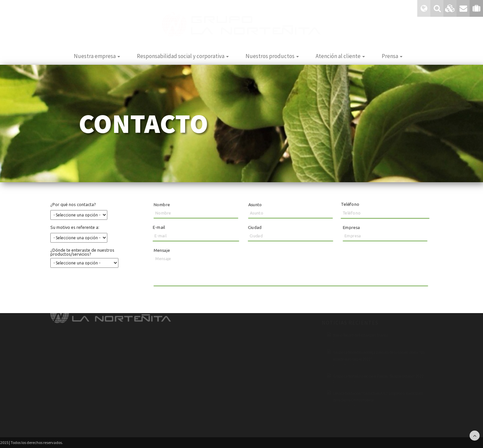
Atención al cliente (340, 56)
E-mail (158, 227)
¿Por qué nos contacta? (74, 205)
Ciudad (255, 227)
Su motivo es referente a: (75, 228)
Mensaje (162, 250)
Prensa (392, 56)
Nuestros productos (272, 56)
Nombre (161, 205)
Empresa (351, 227)
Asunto (255, 205)
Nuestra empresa (97, 56)
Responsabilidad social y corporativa (183, 56)
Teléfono (351, 204)
